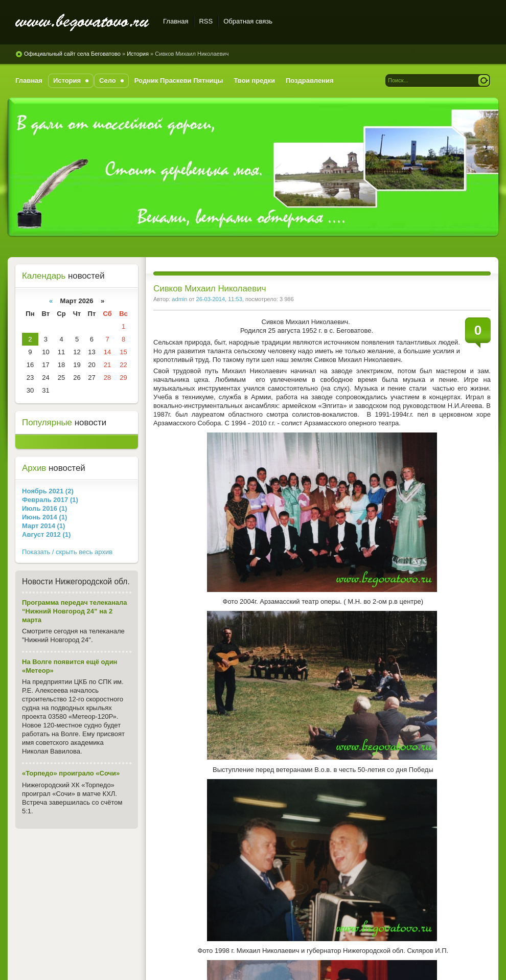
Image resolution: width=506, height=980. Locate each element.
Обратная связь (248, 21)
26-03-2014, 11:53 (219, 299)
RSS (206, 21)
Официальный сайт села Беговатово (83, 23)
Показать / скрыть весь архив (67, 552)
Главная (176, 21)
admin (179, 299)
